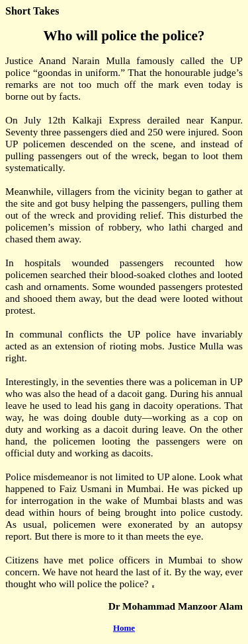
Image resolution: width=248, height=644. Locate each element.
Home (124, 628)
